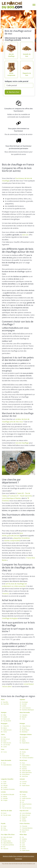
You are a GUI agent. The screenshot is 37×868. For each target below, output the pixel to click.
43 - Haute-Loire (5, 719)
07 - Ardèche (23, 839)
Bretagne (22, 723)
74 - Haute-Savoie (25, 850)
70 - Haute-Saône (24, 756)
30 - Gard (4, 784)
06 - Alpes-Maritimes (7, 843)
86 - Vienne (23, 832)
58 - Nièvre (4, 728)
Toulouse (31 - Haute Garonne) (20, 496)
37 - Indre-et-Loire (6, 743)
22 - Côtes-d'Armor (25, 726)
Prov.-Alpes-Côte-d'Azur (8, 835)
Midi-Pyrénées (24, 792)
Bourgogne (4, 723)
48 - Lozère (4, 787)
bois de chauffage (22, 443)
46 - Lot (22, 802)
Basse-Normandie (25, 712)
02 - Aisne (4, 826)
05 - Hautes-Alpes (6, 841)
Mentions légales (8, 856)
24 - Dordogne (24, 702)
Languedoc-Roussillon (7, 779)
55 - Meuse (4, 797)
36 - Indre (4, 741)
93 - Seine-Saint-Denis (26, 772)
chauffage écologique (10, 618)
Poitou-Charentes (25, 823)
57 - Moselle (4, 798)
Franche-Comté (24, 749)
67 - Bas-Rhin (5, 702)
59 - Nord (4, 813)
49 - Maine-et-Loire (25, 815)
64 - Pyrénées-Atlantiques (27, 710)
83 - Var (3, 847)
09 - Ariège (23, 795)
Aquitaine (22, 700)
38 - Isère (22, 843)
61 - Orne (22, 719)
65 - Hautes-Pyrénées (26, 804)
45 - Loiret (4, 747)
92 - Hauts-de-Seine (25, 771)
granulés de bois (13, 536)
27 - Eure (3, 763)
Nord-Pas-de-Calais (6, 811)
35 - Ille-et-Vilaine (24, 730)
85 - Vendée (23, 821)
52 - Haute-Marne (25, 743)
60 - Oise (3, 828)
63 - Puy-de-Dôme (6, 721)
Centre (3, 734)
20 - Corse (4, 752)
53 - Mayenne (23, 817)
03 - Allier (4, 715)
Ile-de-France (23, 760)
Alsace (3, 700)
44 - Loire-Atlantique (25, 813)
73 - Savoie (23, 849)
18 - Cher (3, 737)
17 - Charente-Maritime (26, 828)
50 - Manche (23, 717)
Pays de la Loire (24, 811)
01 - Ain (22, 837)
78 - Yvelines (23, 767)
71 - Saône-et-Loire (6, 730)
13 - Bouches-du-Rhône (7, 845)
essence (6, 594)
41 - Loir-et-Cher (5, 745)
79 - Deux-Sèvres (24, 830)
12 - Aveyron (23, 797)
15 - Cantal (4, 717)
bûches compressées (12, 541)
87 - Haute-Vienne (25, 785)
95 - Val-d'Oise (24, 776)
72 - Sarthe (23, 819)
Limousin (22, 779)
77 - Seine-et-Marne (25, 765)
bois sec (25, 235)
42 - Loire (22, 845)
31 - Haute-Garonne (25, 798)
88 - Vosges (4, 800)
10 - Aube (22, 739)
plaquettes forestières (22, 538)
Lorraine (3, 792)
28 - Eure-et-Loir (5, 739)
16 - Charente (23, 826)
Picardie (3, 823)
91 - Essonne (23, 769)
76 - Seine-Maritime (6, 765)
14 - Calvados (24, 715)
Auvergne (4, 712)
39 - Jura (22, 754)
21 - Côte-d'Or (5, 726)
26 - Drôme (23, 841)
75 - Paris (22, 763)
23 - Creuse (23, 784)
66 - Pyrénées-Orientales (8, 789)
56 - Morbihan (24, 732)
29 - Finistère (23, 728)
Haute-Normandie (6, 760)
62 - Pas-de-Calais (6, 815)
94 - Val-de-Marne (25, 774)
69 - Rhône (23, 847)
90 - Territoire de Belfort (26, 758)
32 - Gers (22, 800)
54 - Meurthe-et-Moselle (8, 795)
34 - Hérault (4, 785)
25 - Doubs (23, 752)
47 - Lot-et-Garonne (25, 708)
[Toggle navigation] (34, 5)
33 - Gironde (23, 704)
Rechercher (13, 92)
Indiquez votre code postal (16, 81)
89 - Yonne (4, 732)
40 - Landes (23, 706)
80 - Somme (4, 830)
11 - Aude (4, 782)
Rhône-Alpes (23, 835)
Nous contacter (18, 856)
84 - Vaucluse (5, 849)
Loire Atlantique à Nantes (11, 498)
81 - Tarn (22, 806)
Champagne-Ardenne (26, 734)
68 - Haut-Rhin (5, 704)
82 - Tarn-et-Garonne (26, 808)
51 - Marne (23, 741)
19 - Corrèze (23, 782)
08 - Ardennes (24, 737)
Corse (3, 749)
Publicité (25, 856)
